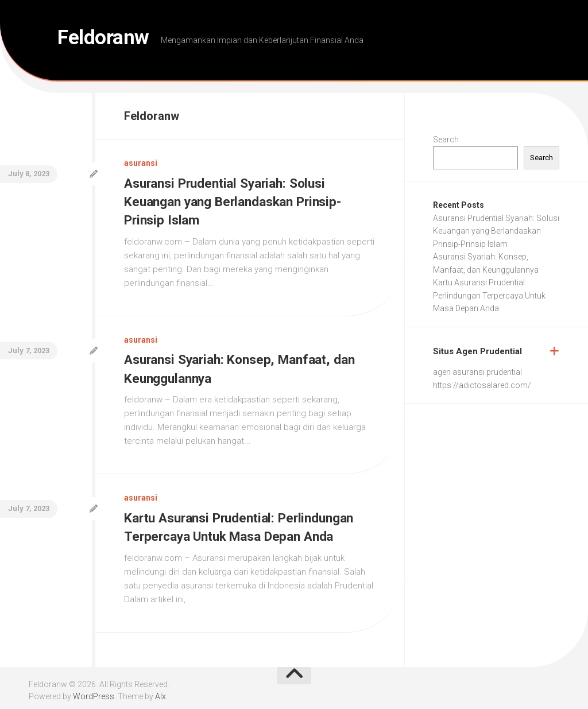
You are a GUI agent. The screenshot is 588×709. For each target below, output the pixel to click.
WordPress (94, 691)
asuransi (141, 163)
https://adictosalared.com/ (482, 385)
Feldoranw (111, 40)
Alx (160, 691)
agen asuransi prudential (477, 372)
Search (446, 140)
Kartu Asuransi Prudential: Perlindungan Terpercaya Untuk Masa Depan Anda (489, 295)
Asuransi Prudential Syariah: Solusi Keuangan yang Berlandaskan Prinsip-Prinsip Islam (237, 201)
